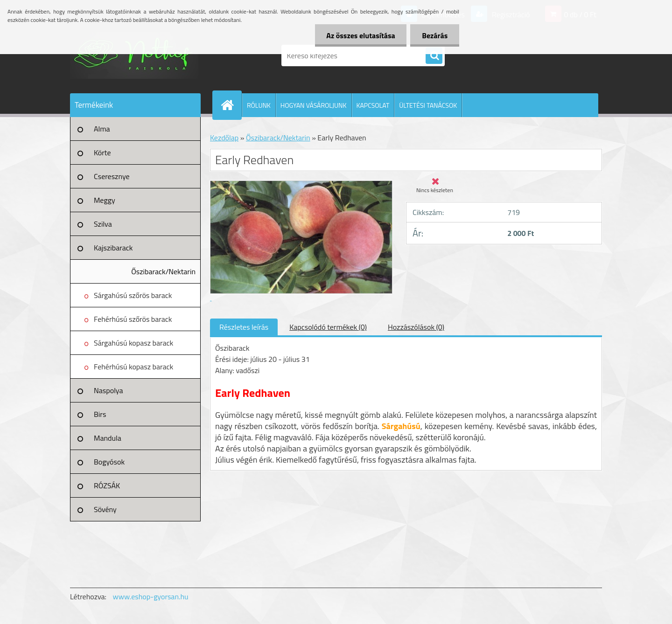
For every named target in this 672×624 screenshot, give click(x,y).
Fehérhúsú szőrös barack (133, 319)
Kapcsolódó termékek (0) (328, 327)
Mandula (108, 438)
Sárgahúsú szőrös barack (133, 295)
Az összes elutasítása (360, 35)
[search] (434, 56)
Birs (100, 414)
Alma (102, 129)
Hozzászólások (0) (416, 327)
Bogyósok (109, 462)
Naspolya (108, 390)
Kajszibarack (113, 248)
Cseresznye (112, 176)
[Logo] (134, 55)
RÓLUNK (259, 105)
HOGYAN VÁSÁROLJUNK (314, 105)
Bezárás (435, 35)
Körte (102, 153)
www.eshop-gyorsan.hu (151, 596)
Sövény (105, 509)
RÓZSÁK (107, 485)
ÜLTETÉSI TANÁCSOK (428, 105)
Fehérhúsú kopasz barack (133, 367)
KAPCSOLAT (373, 105)
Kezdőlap (224, 138)
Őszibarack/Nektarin (163, 271)
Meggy (105, 200)
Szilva (103, 224)
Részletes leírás (244, 327)
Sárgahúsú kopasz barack (133, 343)
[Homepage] (231, 105)
